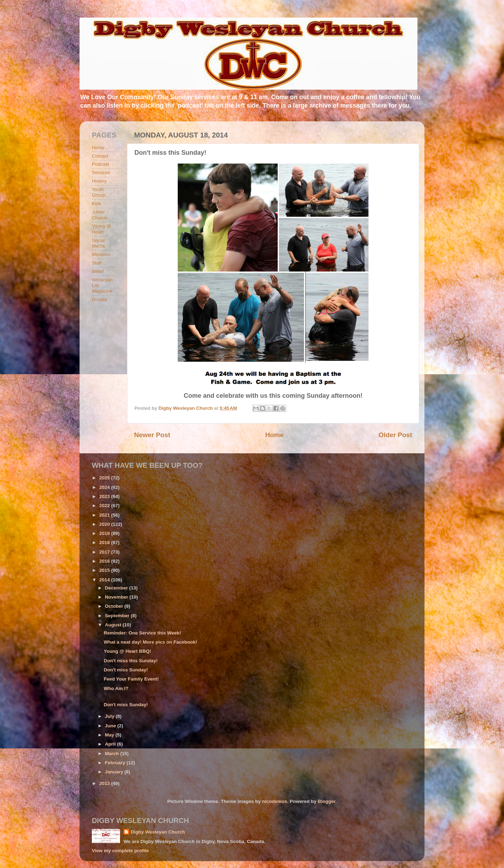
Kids (96, 203)
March (113, 754)
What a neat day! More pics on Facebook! (151, 642)
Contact (100, 156)
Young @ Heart (102, 229)
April (111, 744)
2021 (105, 515)
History (99, 181)
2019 (105, 533)
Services (101, 173)
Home (274, 435)
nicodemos (274, 801)
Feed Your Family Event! (131, 679)
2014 (105, 580)
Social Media (98, 243)
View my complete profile (120, 851)
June (111, 726)
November (117, 597)
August (114, 625)
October (115, 606)
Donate (100, 299)
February (116, 763)
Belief (98, 271)
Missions (101, 254)
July (110, 716)
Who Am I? (116, 688)
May (110, 735)
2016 (105, 561)
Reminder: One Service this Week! (143, 633)
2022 (105, 506)
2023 (105, 496)
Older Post (395, 435)
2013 (105, 783)
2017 (105, 552)
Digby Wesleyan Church (158, 832)
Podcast (100, 164)
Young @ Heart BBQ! (127, 651)
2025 (105, 478)
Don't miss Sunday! (126, 670)
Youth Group (99, 192)
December (117, 588)
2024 (105, 487)
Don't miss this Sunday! (131, 661)
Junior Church (100, 215)
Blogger (327, 801)
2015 (105, 570)
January (115, 772)
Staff (97, 263)
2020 (105, 524)
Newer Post (152, 435)
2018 (105, 542)
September (118, 616)
